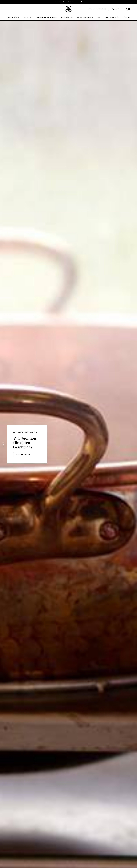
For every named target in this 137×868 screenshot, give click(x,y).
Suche (116, 9)
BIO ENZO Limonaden (85, 17)
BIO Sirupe (27, 17)
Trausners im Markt (112, 17)
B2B (99, 17)
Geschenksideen (67, 17)
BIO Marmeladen (13, 17)
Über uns (127, 17)
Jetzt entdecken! (23, 455)
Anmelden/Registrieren (97, 9)
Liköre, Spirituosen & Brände (46, 17)
